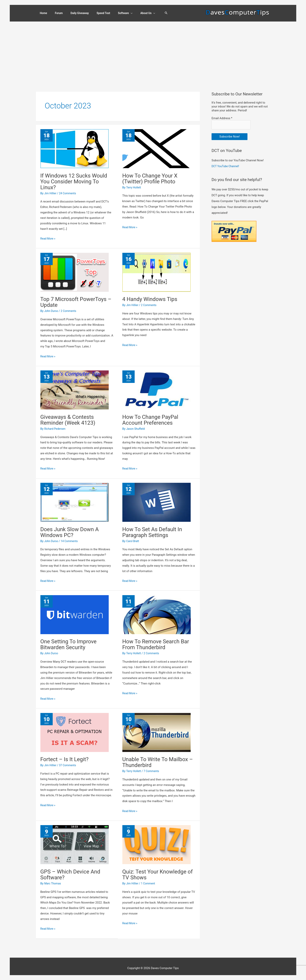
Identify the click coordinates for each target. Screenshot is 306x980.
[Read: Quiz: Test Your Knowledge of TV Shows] (157, 841)
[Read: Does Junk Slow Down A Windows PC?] (75, 499)
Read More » (48, 235)
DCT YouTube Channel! (226, 162)
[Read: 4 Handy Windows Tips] (157, 268)
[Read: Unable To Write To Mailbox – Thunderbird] (157, 729)
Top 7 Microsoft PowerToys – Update (76, 298)
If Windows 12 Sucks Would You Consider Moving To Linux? (76, 178)
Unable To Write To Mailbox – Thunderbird (158, 759)
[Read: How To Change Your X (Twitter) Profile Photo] (157, 145)
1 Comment (149, 880)
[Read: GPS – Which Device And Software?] (75, 841)
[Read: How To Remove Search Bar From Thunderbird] (157, 611)
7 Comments (153, 768)
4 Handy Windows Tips (152, 295)
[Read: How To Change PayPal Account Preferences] (157, 386)
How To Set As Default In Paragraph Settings (155, 528)
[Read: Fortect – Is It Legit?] (75, 729)
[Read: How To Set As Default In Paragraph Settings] (157, 499)
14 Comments (71, 537)
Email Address (222, 115)
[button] (172, 12)
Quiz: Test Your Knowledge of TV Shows (157, 871)
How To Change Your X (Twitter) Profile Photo (152, 175)
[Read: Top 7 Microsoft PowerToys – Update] (75, 268)
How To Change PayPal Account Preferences (153, 416)
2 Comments (70, 307)
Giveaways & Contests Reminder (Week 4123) (70, 416)
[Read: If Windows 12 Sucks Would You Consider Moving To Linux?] (75, 145)
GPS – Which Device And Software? (73, 871)
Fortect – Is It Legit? (66, 756)
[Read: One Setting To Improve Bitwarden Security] (75, 611)
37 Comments (69, 762)
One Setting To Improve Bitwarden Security (71, 641)
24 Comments (69, 190)
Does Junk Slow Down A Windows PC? (72, 528)
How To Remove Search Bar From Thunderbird (158, 641)
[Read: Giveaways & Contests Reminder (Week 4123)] (75, 386)
